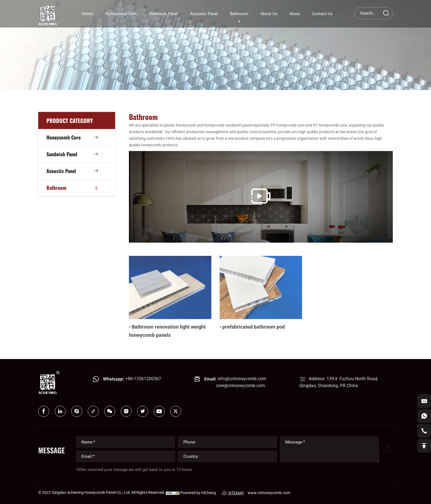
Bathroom (239, 14)
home (87, 14)
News (295, 14)
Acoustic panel (204, 14)
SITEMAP (233, 493)
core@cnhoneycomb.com (240, 386)
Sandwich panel (164, 14)
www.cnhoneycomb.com (269, 493)
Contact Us (322, 14)
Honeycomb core (121, 14)
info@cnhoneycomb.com (242, 379)
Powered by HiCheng (198, 493)
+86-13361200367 (143, 379)
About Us (269, 14)
